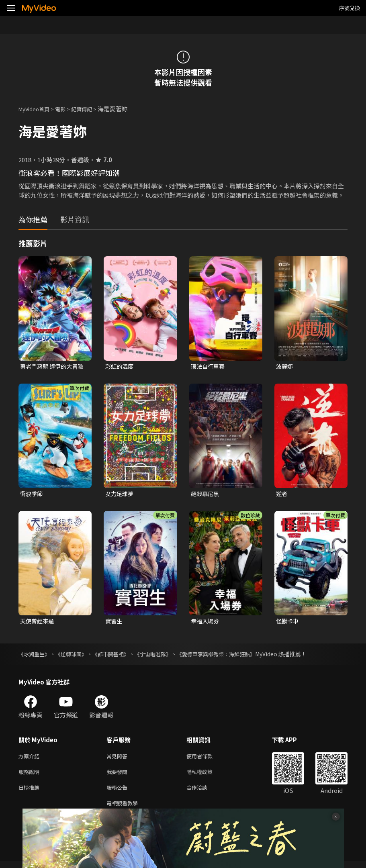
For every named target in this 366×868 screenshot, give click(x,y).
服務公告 (119, 792)
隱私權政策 (206, 775)
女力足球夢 (120, 495)
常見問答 (119, 759)
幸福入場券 (206, 622)
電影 (67, 109)
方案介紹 (31, 759)
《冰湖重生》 (35, 656)
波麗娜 (285, 367)
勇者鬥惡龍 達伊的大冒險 (51, 367)
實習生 (114, 622)
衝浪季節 (32, 495)
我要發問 (119, 775)
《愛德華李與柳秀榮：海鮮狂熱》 (229, 656)
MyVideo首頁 (37, 109)
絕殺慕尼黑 (206, 495)
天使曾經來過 (38, 622)
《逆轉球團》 (75, 656)
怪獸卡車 (288, 622)
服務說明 (31, 775)
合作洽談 (203, 792)
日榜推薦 (31, 792)
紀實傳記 (90, 109)
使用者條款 (206, 759)
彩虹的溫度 (120, 367)
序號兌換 (350, 8)
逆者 (282, 495)
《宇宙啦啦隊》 (162, 656)
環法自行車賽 (209, 367)
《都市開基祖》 (117, 656)
